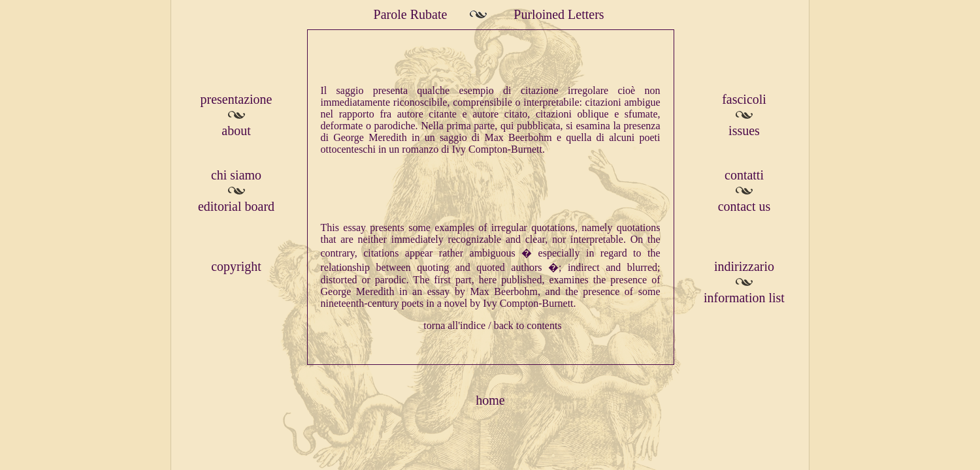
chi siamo (236, 175)
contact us (744, 206)
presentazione (237, 99)
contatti (744, 175)
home (490, 400)
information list (744, 298)
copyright (236, 266)
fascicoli (744, 99)
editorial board (236, 206)
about (236, 131)
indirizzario (744, 266)
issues (744, 131)
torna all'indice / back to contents (492, 325)
